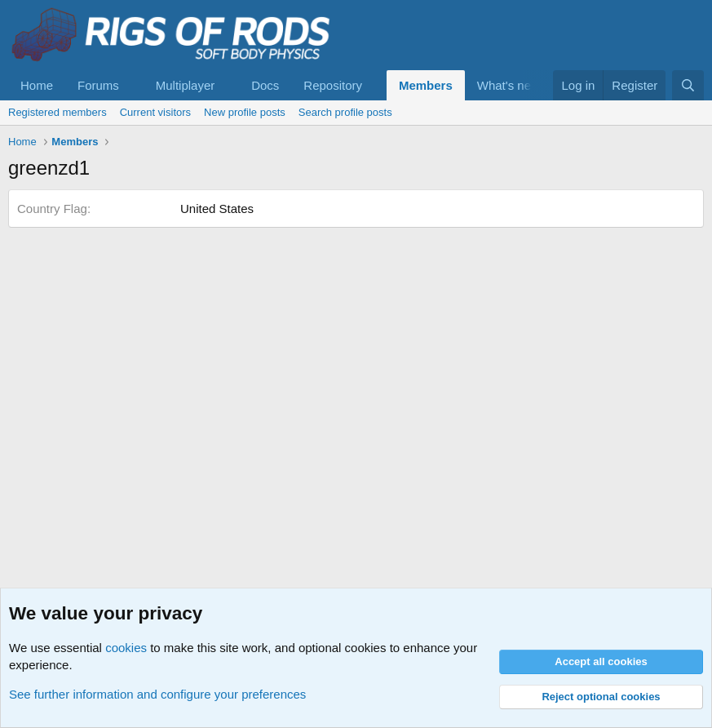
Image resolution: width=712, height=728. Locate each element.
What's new (509, 85)
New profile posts (245, 112)
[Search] (688, 85)
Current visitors (155, 112)
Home (37, 85)
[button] (132, 85)
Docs (265, 85)
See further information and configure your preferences (157, 694)
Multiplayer (186, 85)
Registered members (57, 112)
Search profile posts (345, 112)
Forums (98, 85)
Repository (333, 85)
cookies (126, 648)
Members (426, 85)
